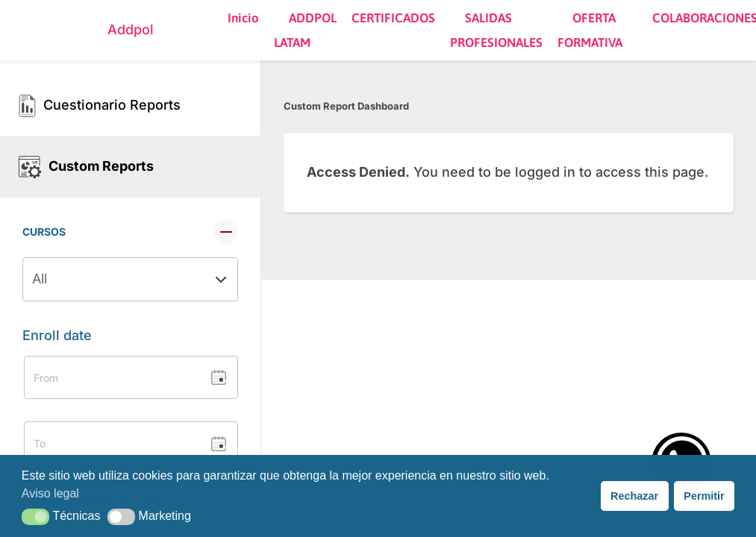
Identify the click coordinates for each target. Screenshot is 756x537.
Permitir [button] (704, 496)
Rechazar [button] (634, 496)
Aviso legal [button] (50, 493)
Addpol (131, 29)
